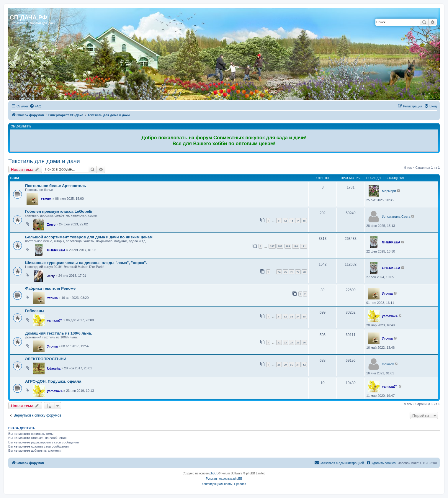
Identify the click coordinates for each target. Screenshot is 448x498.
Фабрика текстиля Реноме (50, 288)
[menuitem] (35, 106)
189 (288, 246)
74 (279, 272)
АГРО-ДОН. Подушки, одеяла (53, 381)
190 (296, 246)
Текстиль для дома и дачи (44, 161)
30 (292, 365)
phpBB (214, 473)
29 (285, 365)
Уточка (46, 199)
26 (304, 342)
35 (304, 316)
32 (285, 316)
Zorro (51, 225)
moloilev (388, 364)
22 (279, 342)
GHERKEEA (56, 250)
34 (298, 316)
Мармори (389, 191)
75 (285, 272)
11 (279, 221)
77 (298, 272)
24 (292, 342)
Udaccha (54, 368)
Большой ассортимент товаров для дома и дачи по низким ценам (89, 237)
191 (304, 246)
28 (279, 365)
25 (298, 342)
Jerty (51, 276)
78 (304, 272)
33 (292, 316)
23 (285, 342)
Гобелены (35, 311)
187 (272, 246)
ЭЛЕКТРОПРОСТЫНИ (46, 359)
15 (304, 221)
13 (292, 221)
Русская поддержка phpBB (224, 479)
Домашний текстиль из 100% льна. (59, 333)
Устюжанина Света (396, 217)
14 (298, 221)
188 (280, 246)
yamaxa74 (55, 320)
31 (279, 316)
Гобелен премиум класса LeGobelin (59, 211)
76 (292, 272)
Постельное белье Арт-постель (56, 186)
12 (285, 221)
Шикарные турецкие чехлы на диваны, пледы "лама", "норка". (86, 263)
